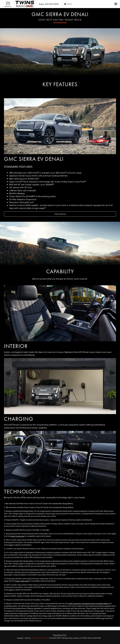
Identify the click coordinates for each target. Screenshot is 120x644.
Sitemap (40, 638)
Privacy (46, 638)
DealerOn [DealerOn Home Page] (34, 638)
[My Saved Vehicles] (68, 4)
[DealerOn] (60, 635)
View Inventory (60, 214)
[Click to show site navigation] (116, 4)
